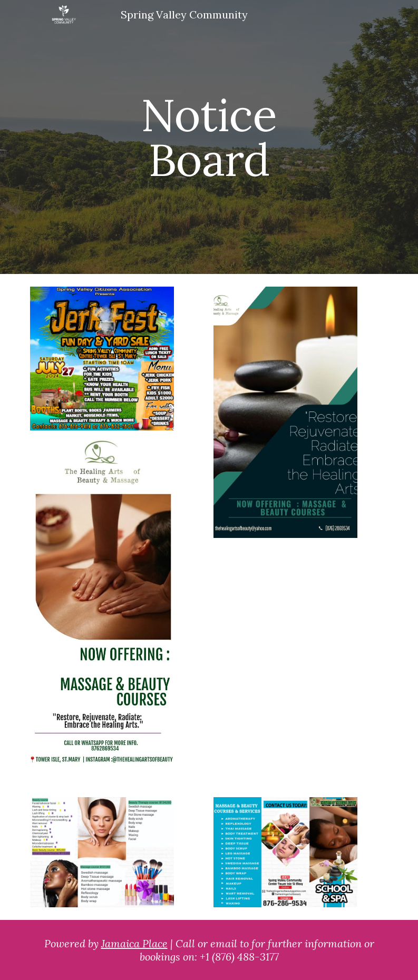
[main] (209, 137)
